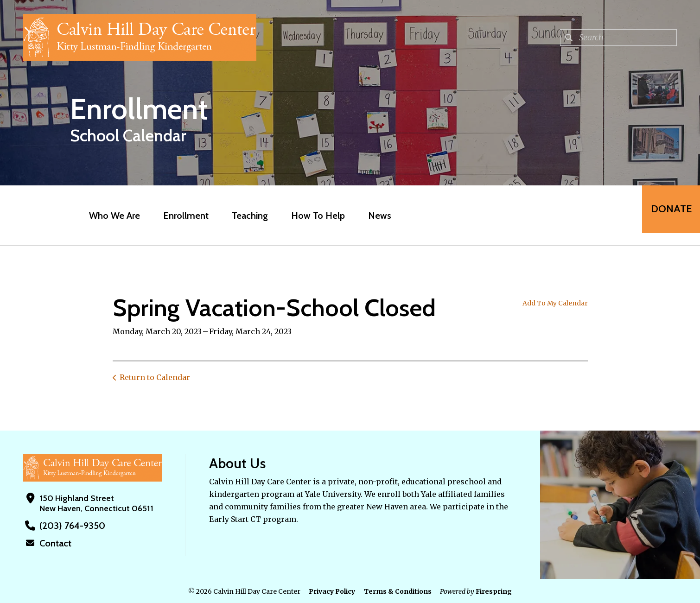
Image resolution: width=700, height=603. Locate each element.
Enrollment (180, 216)
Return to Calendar (155, 377)
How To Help (312, 216)
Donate (666, 215)
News (374, 216)
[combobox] (618, 38)
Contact (54, 543)
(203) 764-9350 (69, 526)
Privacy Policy (332, 590)
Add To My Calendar (555, 303)
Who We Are (109, 216)
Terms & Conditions (398, 590)
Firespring (494, 590)
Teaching (244, 216)
